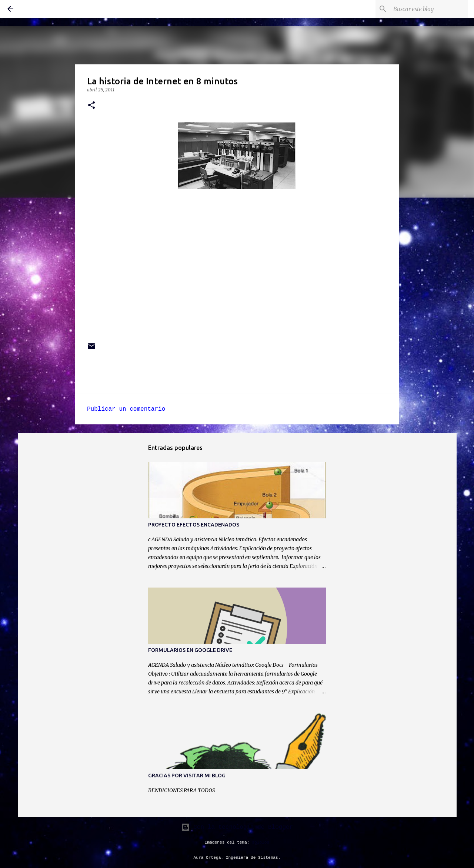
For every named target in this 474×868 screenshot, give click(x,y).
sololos (261, 842)
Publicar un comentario (126, 409)
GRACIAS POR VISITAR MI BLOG (187, 776)
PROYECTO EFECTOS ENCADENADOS (194, 525)
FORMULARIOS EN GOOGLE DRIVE (190, 650)
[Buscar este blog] (429, 9)
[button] (91, 106)
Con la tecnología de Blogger (237, 827)
